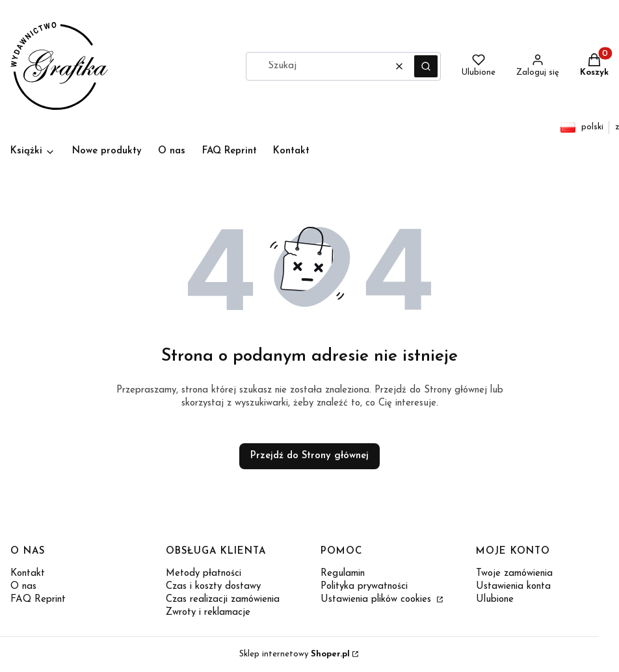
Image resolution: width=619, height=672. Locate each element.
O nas (23, 587)
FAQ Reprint (38, 600)
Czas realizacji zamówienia (223, 600)
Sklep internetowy (295, 654)
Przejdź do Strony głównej (309, 456)
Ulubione (495, 600)
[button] (426, 66)
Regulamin (343, 574)
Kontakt (28, 574)
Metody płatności (204, 574)
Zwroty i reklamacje (208, 613)
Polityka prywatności (364, 587)
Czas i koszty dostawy (213, 587)
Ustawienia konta (513, 587)
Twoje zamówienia (514, 574)
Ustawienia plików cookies (377, 600)
